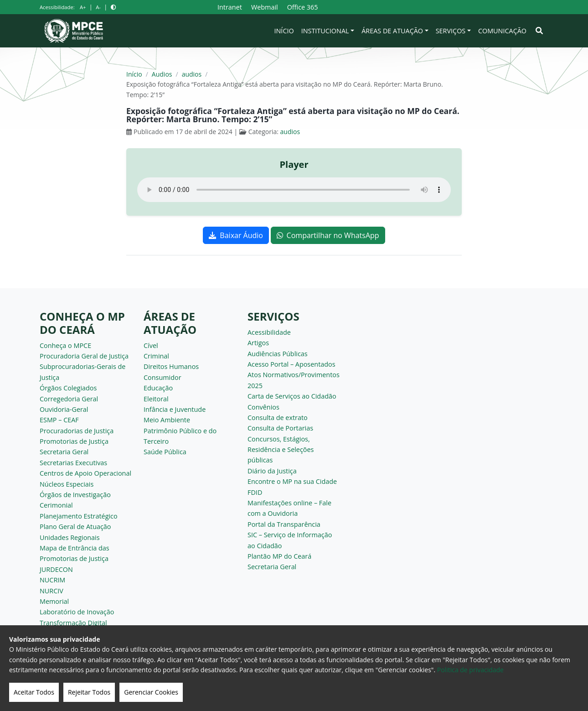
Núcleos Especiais (67, 484)
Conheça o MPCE (65, 345)
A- (98, 7)
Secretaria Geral (64, 452)
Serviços (451, 31)
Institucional (325, 31)
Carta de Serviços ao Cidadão (292, 396)
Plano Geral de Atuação (75, 527)
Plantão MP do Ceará (279, 556)
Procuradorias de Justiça (77, 431)
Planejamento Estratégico (79, 516)
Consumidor (162, 377)
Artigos (258, 343)
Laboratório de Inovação (77, 612)
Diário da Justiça (272, 471)
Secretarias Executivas (73, 463)
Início (284, 31)
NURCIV (52, 591)
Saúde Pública (165, 452)
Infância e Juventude (175, 409)
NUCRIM (52, 580)
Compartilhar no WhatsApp (328, 235)
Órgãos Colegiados (68, 388)
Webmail (265, 7)
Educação (158, 388)
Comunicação (502, 31)
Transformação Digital (73, 623)
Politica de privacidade (470, 670)
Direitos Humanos (171, 366)
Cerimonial (56, 505)
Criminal (156, 356)
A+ (83, 7)
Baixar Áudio (236, 235)
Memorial (54, 601)
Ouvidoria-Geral (64, 409)
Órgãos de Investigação (75, 495)
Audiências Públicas (278, 354)
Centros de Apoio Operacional (85, 473)
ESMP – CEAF (59, 420)
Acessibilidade (269, 332)
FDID (255, 492)
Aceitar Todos (34, 692)
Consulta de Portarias (280, 428)
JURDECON (56, 569)
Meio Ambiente (167, 420)
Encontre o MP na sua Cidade (292, 481)
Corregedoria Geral (69, 399)
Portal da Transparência (284, 524)
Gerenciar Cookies (151, 692)
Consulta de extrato (278, 418)
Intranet (230, 7)
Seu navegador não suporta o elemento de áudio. (294, 190)
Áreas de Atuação (392, 31)
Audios (162, 74)
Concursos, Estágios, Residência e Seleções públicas (281, 450)
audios (192, 74)
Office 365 (303, 7)
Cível (151, 345)
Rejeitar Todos (89, 692)
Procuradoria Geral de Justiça (84, 356)
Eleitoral (156, 399)
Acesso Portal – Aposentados (291, 364)
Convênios (263, 407)
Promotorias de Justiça (74, 441)
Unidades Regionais (70, 537)
